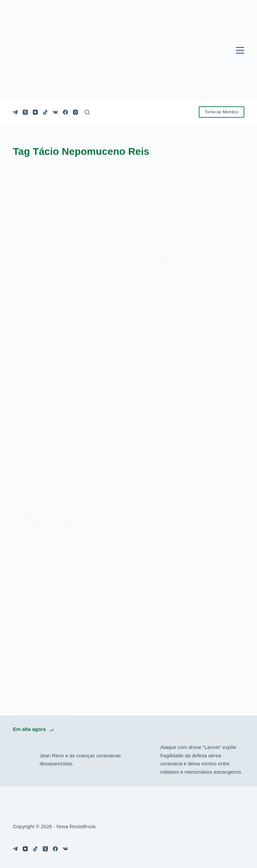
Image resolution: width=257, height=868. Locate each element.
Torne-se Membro (222, 112)
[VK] (55, 112)
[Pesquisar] (87, 112)
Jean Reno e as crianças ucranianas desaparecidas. (80, 760)
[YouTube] (35, 112)
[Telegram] (15, 112)
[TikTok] (45, 112)
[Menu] (240, 50)
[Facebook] (65, 112)
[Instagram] (75, 112)
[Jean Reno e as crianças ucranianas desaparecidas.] (23, 760)
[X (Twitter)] (25, 112)
